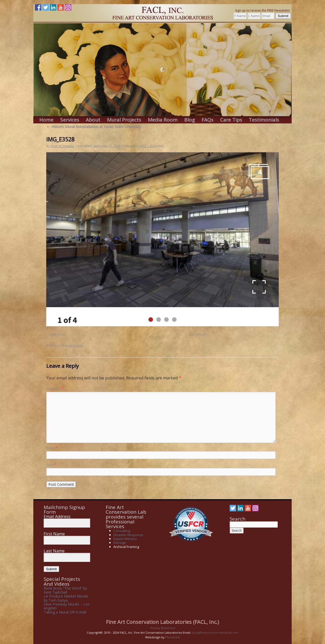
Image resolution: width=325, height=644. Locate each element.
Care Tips (231, 120)
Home (46, 120)
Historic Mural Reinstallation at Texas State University (94, 127)
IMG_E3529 (197, 335)
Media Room (163, 120)
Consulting (122, 531)
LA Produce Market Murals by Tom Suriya (66, 598)
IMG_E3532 (58, 335)
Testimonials (264, 120)
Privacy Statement (163, 628)
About (93, 120)
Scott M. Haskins (62, 146)
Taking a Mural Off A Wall (65, 612)
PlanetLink (173, 637)
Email (51, 465)
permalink (75, 345)
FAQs (207, 120)
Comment (55, 389)
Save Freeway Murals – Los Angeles (67, 606)
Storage (120, 543)
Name (52, 448)
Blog (189, 120)
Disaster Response (128, 535)
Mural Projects (124, 120)
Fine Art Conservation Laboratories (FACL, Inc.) (162, 622)
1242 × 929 (147, 146)
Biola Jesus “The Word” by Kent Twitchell (65, 590)
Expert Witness (125, 539)
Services (70, 120)
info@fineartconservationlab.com (215, 633)
